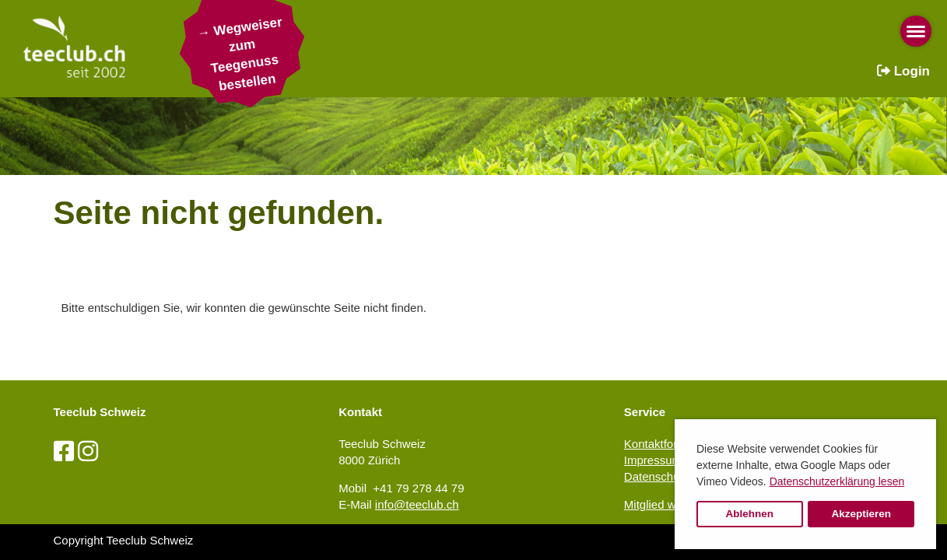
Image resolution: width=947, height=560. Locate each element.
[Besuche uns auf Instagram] (88, 451)
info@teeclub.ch (417, 504)
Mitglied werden (665, 504)
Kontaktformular (665, 444)
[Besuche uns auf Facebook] (64, 451)
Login (903, 71)
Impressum (653, 460)
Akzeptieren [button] (861, 514)
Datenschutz (656, 476)
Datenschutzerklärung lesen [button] (837, 481)
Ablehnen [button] (750, 514)
